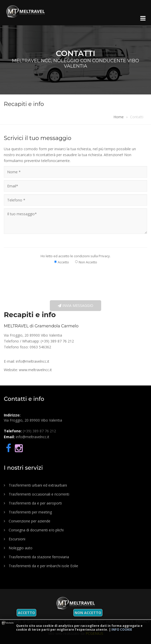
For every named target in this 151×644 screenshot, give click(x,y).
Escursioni (15, 539)
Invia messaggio (75, 305)
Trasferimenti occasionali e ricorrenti (37, 494)
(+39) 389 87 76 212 (57, 341)
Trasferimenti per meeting (28, 512)
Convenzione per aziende (27, 521)
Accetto (26, 613)
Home (119, 117)
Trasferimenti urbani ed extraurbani (35, 485)
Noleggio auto (18, 548)
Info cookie (122, 630)
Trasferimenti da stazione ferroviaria (36, 557)
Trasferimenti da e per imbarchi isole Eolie (41, 566)
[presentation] (74, 282)
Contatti (137, 117)
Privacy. (105, 256)
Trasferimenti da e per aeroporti (33, 503)
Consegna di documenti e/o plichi (34, 530)
